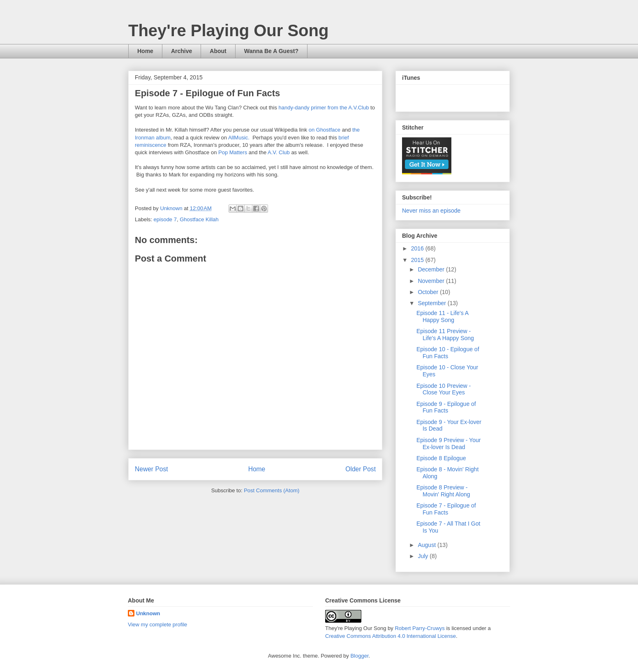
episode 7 (165, 219)
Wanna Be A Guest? (271, 51)
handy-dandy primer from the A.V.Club (324, 108)
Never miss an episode (431, 211)
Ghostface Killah (199, 219)
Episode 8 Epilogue (441, 458)
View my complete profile (157, 624)
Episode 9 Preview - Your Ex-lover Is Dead (448, 444)
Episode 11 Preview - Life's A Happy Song (445, 335)
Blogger (359, 656)
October (429, 292)
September (432, 303)
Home (145, 51)
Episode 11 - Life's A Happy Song (442, 316)
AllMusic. (239, 138)
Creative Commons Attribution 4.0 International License (391, 636)
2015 (418, 260)
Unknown (148, 613)
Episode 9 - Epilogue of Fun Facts (446, 407)
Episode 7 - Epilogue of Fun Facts (446, 509)
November (432, 281)
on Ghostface (325, 130)
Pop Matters (233, 152)
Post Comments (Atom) (272, 490)
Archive (181, 51)
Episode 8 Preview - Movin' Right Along (443, 491)
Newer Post (151, 469)
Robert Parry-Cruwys (420, 628)
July (424, 556)
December (432, 269)
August (427, 545)
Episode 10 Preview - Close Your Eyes (444, 389)
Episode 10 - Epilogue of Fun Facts (448, 353)
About (218, 51)
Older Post (361, 469)
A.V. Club (279, 152)
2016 (418, 248)
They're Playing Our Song (228, 30)
